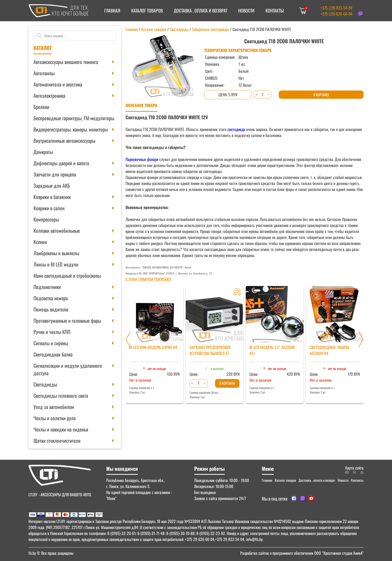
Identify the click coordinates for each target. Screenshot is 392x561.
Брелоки (41, 107)
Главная (112, 10)
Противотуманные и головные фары (67, 320)
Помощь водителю (51, 309)
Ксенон (40, 242)
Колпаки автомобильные (57, 230)
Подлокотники (47, 287)
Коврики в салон (49, 208)
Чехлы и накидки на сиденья (61, 429)
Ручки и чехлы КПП (52, 332)
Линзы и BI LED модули (56, 264)
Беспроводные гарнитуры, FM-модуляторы (74, 118)
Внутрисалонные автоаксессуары (64, 140)
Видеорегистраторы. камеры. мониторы (71, 129)
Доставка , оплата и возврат (200, 10)
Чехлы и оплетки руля (55, 418)
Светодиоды (45, 384)
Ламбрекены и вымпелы (56, 253)
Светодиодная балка (53, 354)
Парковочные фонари (142, 159)
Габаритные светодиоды (210, 29)
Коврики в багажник (52, 197)
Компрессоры (46, 219)
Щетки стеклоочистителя (57, 440)
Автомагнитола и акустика (58, 84)
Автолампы (44, 73)
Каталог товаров (147, 10)
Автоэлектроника (49, 95)
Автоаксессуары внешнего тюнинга (66, 62)
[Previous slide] (128, 339)
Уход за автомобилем (54, 407)
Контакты (275, 10)
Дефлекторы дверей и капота (61, 163)
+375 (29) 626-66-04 (336, 14)
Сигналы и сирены (51, 343)
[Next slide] (361, 339)
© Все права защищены (51, 553)
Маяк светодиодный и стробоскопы (67, 275)
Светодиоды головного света (61, 395)
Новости (246, 10)
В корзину (321, 95)
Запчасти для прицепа (55, 174)
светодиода (236, 129)
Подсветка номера (51, 298)
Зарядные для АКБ (52, 185)
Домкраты (43, 152)
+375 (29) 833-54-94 (336, 8)
